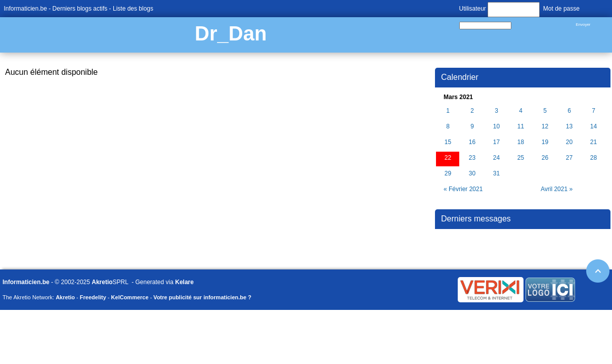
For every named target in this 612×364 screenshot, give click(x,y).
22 (448, 158)
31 (496, 174)
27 (569, 158)
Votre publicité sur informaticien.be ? (202, 297)
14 (594, 127)
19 (545, 142)
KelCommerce (130, 297)
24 (496, 158)
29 (448, 174)
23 (472, 158)
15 (448, 142)
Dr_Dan (231, 33)
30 (472, 174)
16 (472, 142)
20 (569, 142)
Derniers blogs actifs (80, 9)
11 (521, 127)
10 (496, 127)
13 (569, 127)
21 (594, 142)
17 (496, 142)
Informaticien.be (26, 9)
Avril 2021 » (557, 189)
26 (545, 158)
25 (521, 158)
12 (545, 127)
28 (594, 158)
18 (521, 142)
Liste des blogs (133, 9)
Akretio (102, 282)
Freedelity (93, 297)
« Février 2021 (463, 189)
